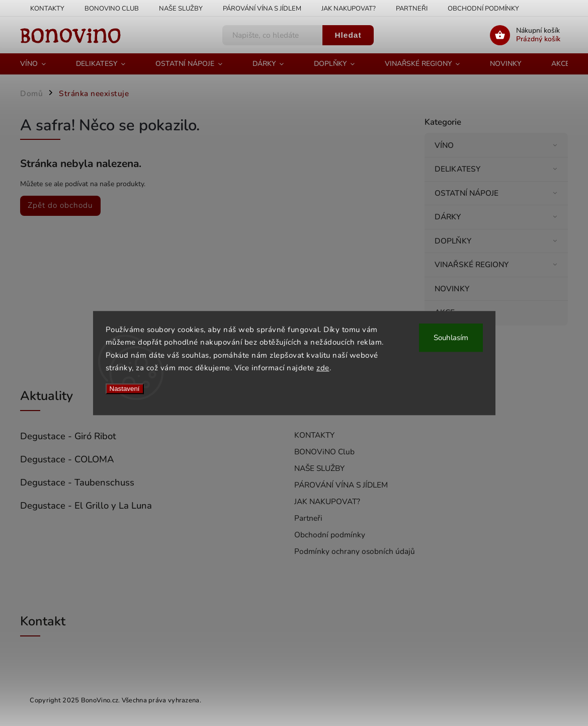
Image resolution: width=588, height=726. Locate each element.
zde (323, 368)
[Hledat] (273, 35)
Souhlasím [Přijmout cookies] (451, 338)
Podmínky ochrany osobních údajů (355, 551)
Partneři (412, 9)
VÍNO (497, 145)
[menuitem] (40, 64)
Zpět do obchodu (60, 205)
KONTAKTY (47, 9)
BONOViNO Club (112, 9)
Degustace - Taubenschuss (77, 482)
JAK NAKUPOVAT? (349, 9)
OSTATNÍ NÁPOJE (497, 193)
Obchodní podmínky (483, 9)
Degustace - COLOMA (67, 459)
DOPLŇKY (497, 241)
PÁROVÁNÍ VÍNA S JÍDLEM (262, 9)
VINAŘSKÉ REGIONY (497, 264)
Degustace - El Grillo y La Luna (86, 506)
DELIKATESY (497, 169)
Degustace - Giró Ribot (68, 436)
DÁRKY (497, 217)
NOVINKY (453, 289)
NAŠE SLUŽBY (181, 9)
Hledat (348, 35)
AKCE (446, 312)
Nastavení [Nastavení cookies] (125, 389)
